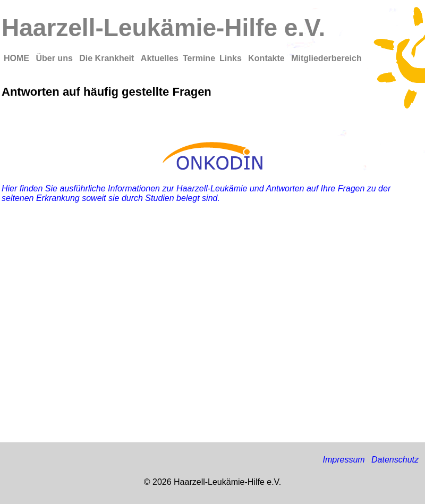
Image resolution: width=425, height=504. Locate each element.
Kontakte (267, 58)
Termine (199, 58)
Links (232, 58)
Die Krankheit (108, 58)
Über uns (55, 58)
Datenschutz (395, 460)
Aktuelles (160, 58)
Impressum (343, 460)
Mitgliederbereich (326, 58)
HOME (18, 58)
